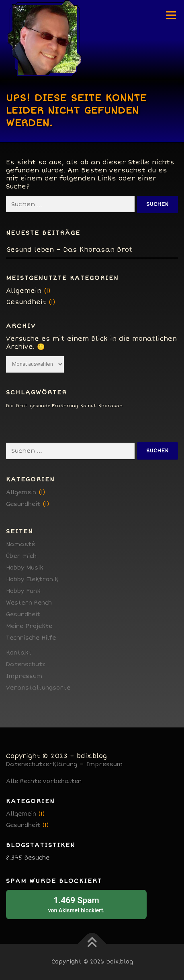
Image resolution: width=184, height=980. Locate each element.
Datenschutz (26, 664)
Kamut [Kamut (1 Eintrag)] (88, 406)
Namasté (20, 544)
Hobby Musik (25, 568)
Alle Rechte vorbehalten (44, 781)
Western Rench (29, 603)
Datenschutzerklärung (42, 764)
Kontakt (19, 653)
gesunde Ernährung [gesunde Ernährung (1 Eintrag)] (54, 406)
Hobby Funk (23, 591)
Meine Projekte (29, 626)
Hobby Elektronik (32, 579)
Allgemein (24, 291)
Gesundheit (26, 302)
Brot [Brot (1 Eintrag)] (22, 406)
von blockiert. (76, 904)
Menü (171, 15)
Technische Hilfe (31, 638)
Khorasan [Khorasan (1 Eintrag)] (110, 406)
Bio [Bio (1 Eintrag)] (10, 406)
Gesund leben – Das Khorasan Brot (69, 250)
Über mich (21, 556)
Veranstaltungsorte (38, 688)
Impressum (24, 676)
